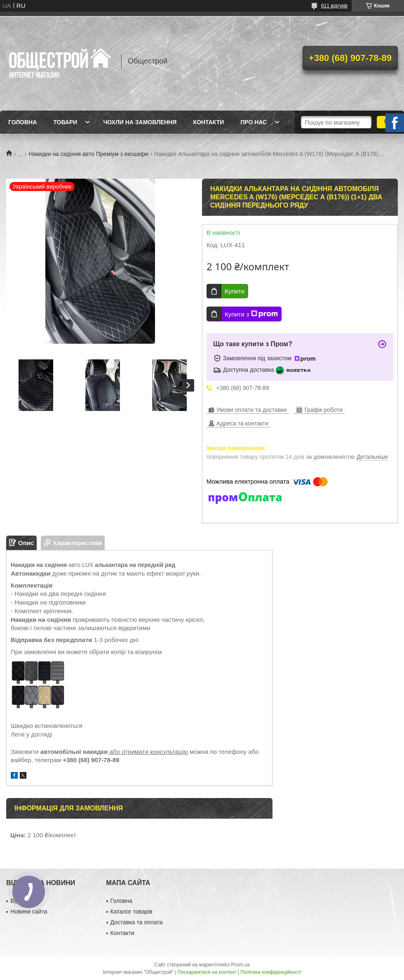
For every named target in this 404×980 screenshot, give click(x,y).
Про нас (254, 122)
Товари (65, 122)
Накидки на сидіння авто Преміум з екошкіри (89, 154)
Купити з (251, 314)
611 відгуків (334, 6)
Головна (22, 122)
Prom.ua (241, 965)
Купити (235, 291)
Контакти (208, 122)
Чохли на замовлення (140, 122)
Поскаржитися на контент (207, 972)
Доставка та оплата (137, 922)
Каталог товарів (132, 912)
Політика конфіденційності (271, 972)
